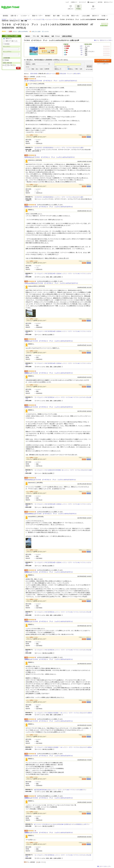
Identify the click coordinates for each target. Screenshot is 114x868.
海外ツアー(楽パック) (11, 41)
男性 (77, 69)
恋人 (37, 69)
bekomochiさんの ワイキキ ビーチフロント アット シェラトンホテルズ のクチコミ (50, 480)
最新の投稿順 (34, 74)
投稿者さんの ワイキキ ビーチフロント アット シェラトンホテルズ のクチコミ (49, 207)
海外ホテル (9, 39)
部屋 (61, 74)
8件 (82, 50)
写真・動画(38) (45, 36)
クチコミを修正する (103, 64)
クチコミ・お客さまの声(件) (20, 31)
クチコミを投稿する (103, 61)
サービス (52, 74)
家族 (33, 69)
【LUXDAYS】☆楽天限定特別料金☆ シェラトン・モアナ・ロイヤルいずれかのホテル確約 (59, 197)
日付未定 (7, 44)
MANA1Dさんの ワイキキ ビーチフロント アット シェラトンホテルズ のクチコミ (50, 157)
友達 (41, 69)
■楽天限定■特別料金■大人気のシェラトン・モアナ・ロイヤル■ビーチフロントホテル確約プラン (60, 790)
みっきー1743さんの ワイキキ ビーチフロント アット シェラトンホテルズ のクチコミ (51, 81)
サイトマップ (82, 2)
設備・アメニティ (68, 74)
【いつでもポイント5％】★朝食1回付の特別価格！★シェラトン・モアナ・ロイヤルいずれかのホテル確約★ (59, 471)
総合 (48, 74)
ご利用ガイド (74, 2)
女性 (81, 69)
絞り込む (89, 66)
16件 (81, 48)
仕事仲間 (47, 69)
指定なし (71, 69)
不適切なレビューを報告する (85, 135)
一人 (29, 69)
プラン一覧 (36, 36)
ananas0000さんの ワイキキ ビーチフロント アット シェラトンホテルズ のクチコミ (51, 514)
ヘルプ (67, 2)
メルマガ (46, 31)
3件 (82, 55)
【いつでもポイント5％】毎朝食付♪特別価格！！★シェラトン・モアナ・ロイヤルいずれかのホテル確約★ (63, 713)
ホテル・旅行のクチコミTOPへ (104, 40)
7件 (82, 52)
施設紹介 (28, 36)
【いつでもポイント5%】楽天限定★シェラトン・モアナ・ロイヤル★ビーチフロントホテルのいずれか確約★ (58, 398)
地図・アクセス (56, 36)
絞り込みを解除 (89, 69)
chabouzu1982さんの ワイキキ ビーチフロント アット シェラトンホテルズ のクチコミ (51, 283)
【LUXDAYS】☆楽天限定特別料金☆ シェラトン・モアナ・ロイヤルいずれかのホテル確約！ (59, 148)
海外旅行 (4, 19)
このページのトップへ (105, 866)
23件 (81, 46)
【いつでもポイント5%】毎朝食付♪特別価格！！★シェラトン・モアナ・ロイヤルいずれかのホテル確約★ (63, 747)
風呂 (75, 74)
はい (84, 137)
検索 (18, 68)
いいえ (89, 137)
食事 (79, 74)
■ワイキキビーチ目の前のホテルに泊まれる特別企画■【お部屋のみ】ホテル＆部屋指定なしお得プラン (62, 824)
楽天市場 (100, 2)
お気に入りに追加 (36, 31)
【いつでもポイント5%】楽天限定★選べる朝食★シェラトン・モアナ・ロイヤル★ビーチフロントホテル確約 (58, 274)
